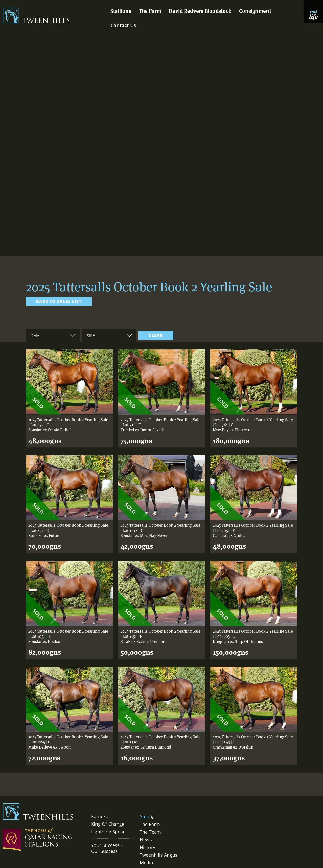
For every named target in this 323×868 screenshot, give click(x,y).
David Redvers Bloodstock (200, 11)
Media (146, 863)
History (147, 847)
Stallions (121, 11)
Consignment (255, 11)
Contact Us (123, 25)
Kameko (100, 816)
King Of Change (108, 824)
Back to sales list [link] (59, 301)
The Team (150, 832)
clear (156, 335)
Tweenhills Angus (159, 855)
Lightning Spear (108, 832)
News (146, 840)
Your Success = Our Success (107, 848)
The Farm (150, 11)
